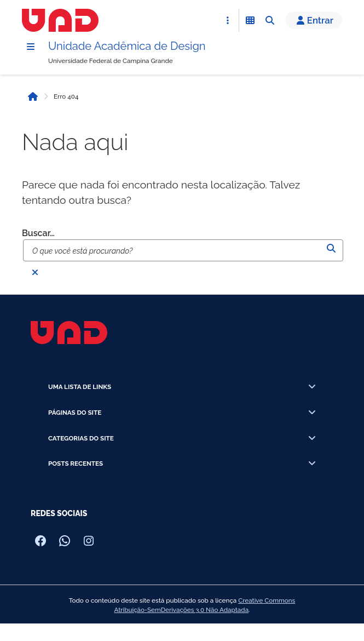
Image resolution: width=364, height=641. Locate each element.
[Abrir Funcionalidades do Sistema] (250, 20)
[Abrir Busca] (270, 20)
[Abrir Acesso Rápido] (228, 20)
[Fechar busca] (35, 272)
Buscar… (38, 233)
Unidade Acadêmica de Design (127, 46)
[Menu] (31, 47)
